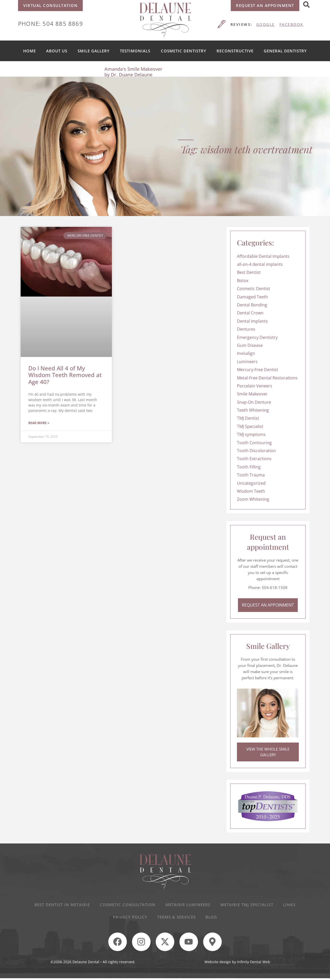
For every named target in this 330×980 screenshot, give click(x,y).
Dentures (246, 329)
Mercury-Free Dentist (258, 370)
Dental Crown (250, 313)
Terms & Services (176, 918)
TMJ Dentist (248, 418)
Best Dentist (249, 272)
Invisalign (246, 353)
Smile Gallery (94, 51)
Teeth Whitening (253, 410)
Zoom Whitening (253, 499)
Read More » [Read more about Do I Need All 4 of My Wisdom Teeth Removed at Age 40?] (39, 423)
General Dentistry (285, 51)
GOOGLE (266, 24)
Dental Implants (252, 321)
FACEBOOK (291, 24)
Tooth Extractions (254, 459)
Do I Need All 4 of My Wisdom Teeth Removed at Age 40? (65, 375)
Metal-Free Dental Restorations (267, 378)
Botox (243, 281)
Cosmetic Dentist (254, 289)
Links (290, 905)
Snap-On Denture (254, 402)
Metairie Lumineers (188, 905)
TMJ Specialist (250, 426)
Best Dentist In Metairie (61, 905)
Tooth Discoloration (256, 451)
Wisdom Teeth (251, 491)
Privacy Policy (130, 918)
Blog (212, 918)
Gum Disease (250, 345)
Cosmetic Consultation (127, 905)
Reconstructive (235, 51)
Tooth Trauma (251, 475)
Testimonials (135, 51)
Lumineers (247, 362)
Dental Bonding (252, 305)
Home (30, 51)
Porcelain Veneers (255, 386)
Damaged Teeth (252, 297)
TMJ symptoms (251, 434)
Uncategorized (251, 483)
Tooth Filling (249, 467)
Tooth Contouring (254, 443)
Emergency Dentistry (257, 337)
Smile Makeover (252, 394)
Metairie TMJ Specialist (247, 905)
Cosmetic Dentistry (184, 51)
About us (57, 51)
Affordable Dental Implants (263, 256)
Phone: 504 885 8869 (51, 23)
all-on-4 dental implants (260, 264)
